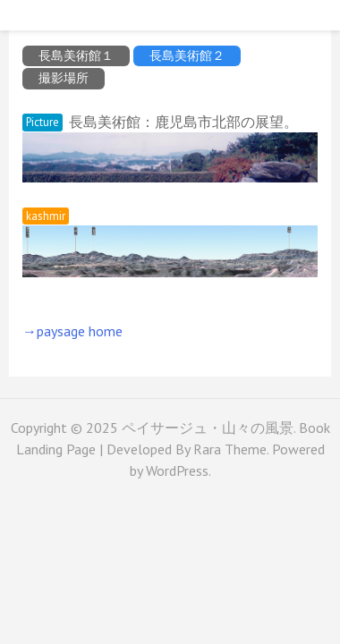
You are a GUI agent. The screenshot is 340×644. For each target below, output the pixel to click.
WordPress (177, 470)
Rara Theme (230, 449)
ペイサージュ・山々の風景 (208, 428)
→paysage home (72, 331)
